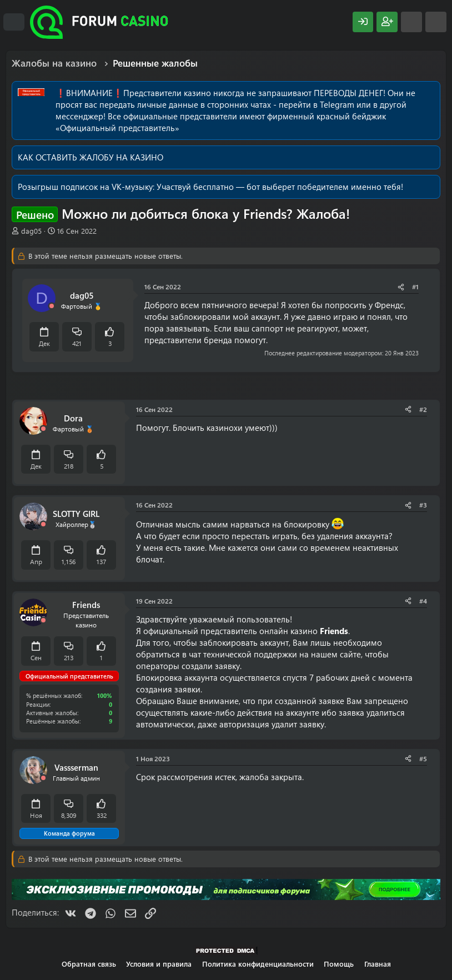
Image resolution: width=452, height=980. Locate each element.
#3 (423, 505)
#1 (415, 287)
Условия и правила (159, 964)
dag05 (31, 231)
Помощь (339, 964)
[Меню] (14, 22)
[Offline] (52, 306)
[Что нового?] (411, 22)
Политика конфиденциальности (258, 964)
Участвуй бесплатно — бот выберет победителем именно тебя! (280, 187)
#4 (423, 601)
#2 (423, 409)
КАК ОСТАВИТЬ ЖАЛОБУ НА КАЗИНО (91, 157)
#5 (423, 758)
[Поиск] (436, 22)
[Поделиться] (401, 287)
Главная (378, 964)
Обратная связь (89, 964)
